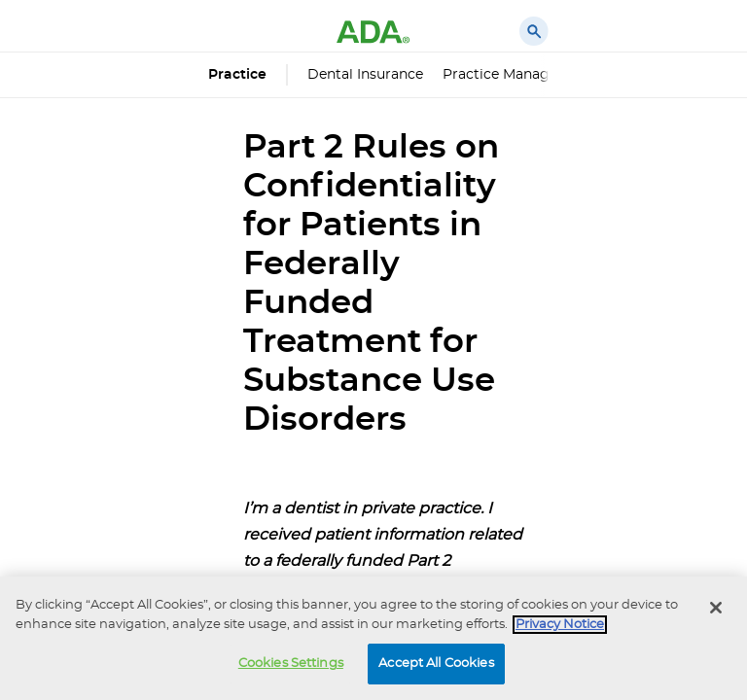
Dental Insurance (365, 75)
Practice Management (518, 75)
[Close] (716, 608)
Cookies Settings (291, 664)
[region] (373, 638)
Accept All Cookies (436, 664)
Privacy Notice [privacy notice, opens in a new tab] (560, 625)
